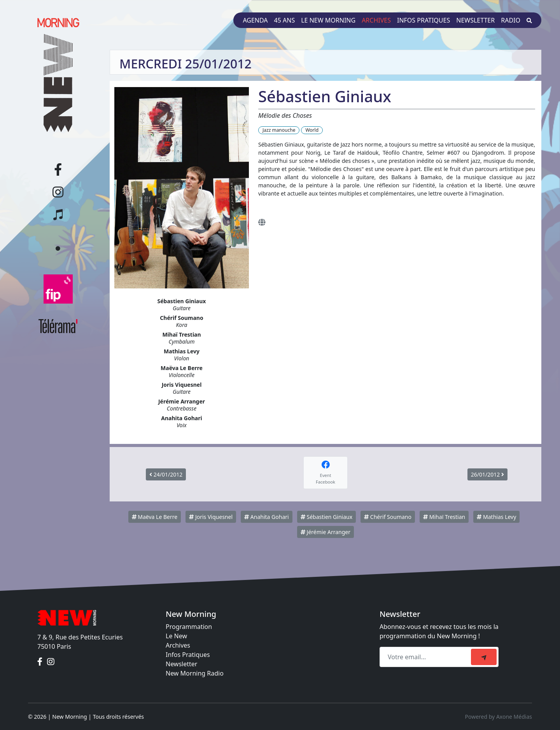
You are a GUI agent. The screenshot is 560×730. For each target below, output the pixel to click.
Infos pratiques (423, 20)
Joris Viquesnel (211, 517)
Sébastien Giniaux (326, 517)
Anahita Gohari (266, 517)
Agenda (255, 20)
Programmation (189, 627)
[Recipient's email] (426, 657)
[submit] (484, 657)
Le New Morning (328, 20)
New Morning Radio (195, 673)
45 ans (285, 20)
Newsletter (475, 20)
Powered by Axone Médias (499, 717)
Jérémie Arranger (325, 532)
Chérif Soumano (388, 517)
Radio (511, 20)
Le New (176, 636)
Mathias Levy (496, 517)
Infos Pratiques (188, 655)
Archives (376, 20)
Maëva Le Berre (155, 517)
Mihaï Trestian (444, 517)
